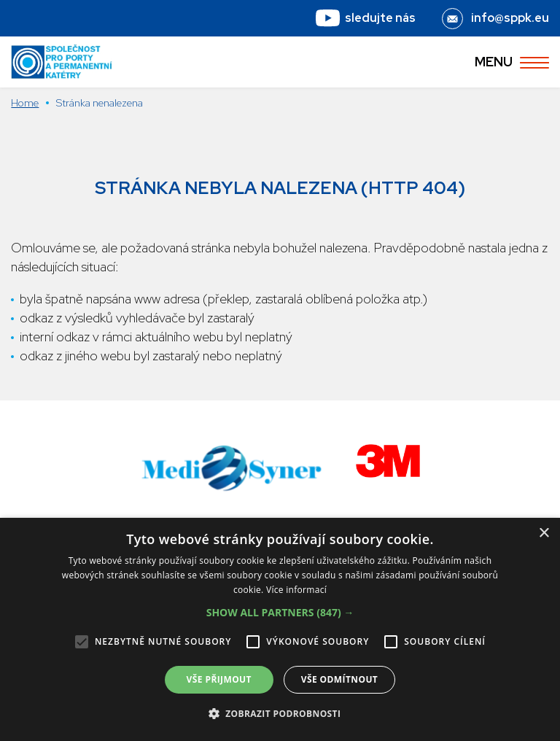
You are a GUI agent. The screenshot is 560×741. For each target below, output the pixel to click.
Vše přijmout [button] (219, 679)
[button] (280, 613)
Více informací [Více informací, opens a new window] (296, 590)
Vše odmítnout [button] (339, 679)
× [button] (544, 534)
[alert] (280, 629)
